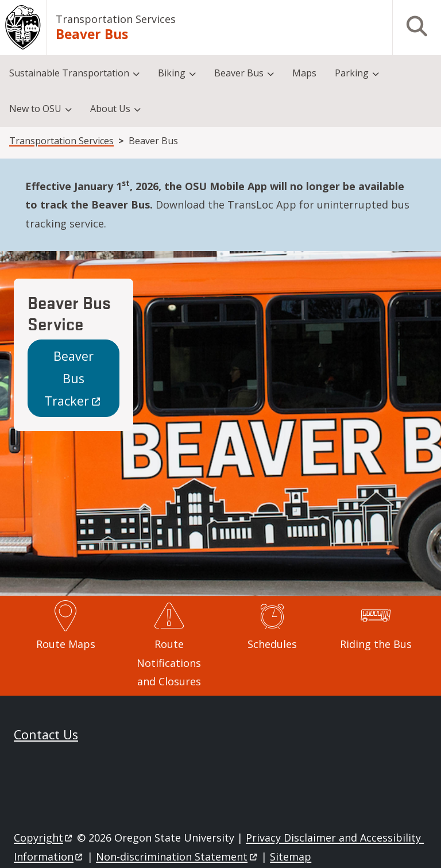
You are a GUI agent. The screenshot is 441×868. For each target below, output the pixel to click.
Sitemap (291, 857)
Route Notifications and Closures (169, 663)
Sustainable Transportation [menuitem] (69, 73)
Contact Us (46, 734)
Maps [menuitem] (304, 73)
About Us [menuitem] (110, 109)
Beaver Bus (73, 378)
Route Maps (66, 644)
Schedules (272, 644)
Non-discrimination (177, 857)
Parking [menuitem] (352, 73)
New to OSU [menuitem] (35, 109)
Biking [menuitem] (172, 73)
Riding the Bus (376, 644)
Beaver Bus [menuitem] (239, 73)
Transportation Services (116, 19)
